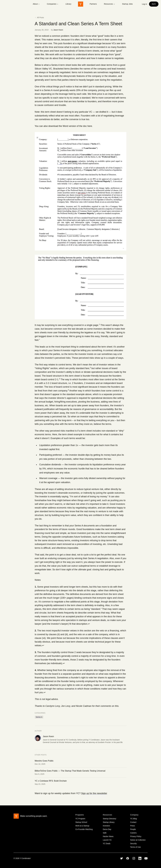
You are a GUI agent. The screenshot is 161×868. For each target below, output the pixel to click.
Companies (53, 4)
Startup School (81, 822)
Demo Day (107, 829)
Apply (154, 4)
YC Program (80, 819)
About (36, 4)
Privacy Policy (136, 836)
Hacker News (108, 836)
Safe (105, 833)
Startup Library (109, 822)
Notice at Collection (138, 840)
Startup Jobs (127, 4)
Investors (106, 826)
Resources (110, 4)
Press (132, 826)
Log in (144, 4)
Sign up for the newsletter (94, 793)
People (133, 829)
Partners (93, 4)
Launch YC (107, 840)
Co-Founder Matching (84, 829)
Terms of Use (135, 847)
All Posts (39, 18)
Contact (133, 822)
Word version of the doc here (77, 126)
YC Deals (107, 843)
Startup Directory (110, 819)
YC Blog (133, 819)
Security (133, 843)
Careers (133, 833)
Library (68, 4)
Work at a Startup (82, 826)
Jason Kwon (58, 30)
